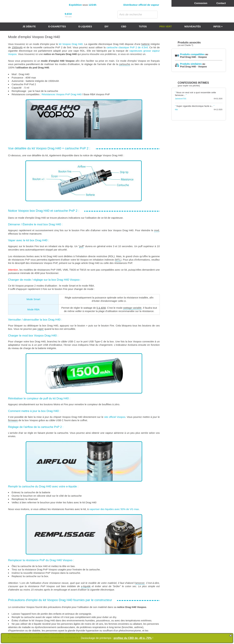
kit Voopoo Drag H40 (71, 44)
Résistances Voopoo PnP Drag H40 (61, 94)
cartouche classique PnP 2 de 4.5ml (127, 47)
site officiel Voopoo (115, 417)
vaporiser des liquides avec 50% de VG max (114, 509)
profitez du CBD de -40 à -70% (133, 638)
